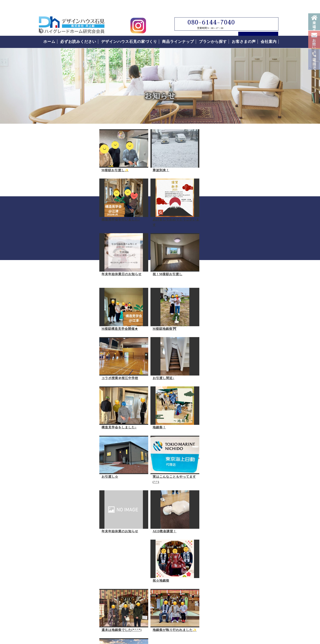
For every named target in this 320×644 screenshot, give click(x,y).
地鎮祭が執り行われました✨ (64, 471)
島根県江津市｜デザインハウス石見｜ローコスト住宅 (100, 599)
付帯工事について (239, 390)
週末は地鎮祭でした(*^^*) (169, 422)
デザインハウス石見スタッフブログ (248, 176)
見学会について (248, 226)
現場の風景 (104, 471)
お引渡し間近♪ (53, 318)
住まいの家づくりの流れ (246, 378)
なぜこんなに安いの (241, 353)
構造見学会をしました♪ (113, 318)
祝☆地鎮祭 (104, 422)
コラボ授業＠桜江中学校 (167, 269)
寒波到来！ (104, 165)
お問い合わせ (314, 59)
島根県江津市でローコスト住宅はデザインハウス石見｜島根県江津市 (72, 14)
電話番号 (314, 104)
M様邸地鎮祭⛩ (108, 269)
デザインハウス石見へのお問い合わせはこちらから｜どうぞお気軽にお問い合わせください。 (119, 533)
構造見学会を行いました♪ (168, 165)
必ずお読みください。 (248, 310)
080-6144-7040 (207, 11)
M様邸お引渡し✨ (56, 165)
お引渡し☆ (51, 367)
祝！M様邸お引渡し (164, 214)
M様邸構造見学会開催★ (60, 269)
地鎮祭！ (156, 318)
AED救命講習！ (54, 422)
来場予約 (314, 27)
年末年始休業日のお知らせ (116, 214)
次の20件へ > (189, 493)
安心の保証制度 (237, 365)
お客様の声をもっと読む (248, 465)
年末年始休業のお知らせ (167, 367)
